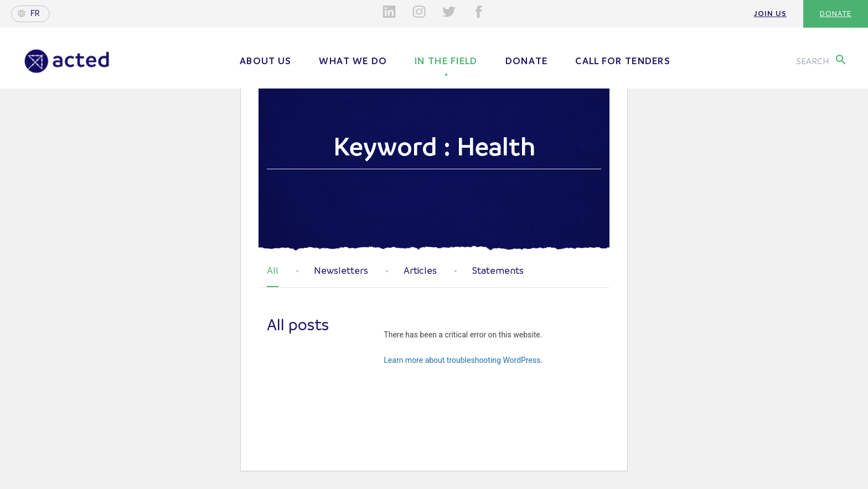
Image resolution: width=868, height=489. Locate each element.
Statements (498, 271)
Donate (836, 14)
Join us (770, 14)
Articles (420, 271)
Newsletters (341, 271)
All (273, 271)
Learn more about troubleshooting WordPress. (463, 360)
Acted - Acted (67, 61)
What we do (353, 61)
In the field (446, 61)
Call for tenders (623, 61)
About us (265, 61)
